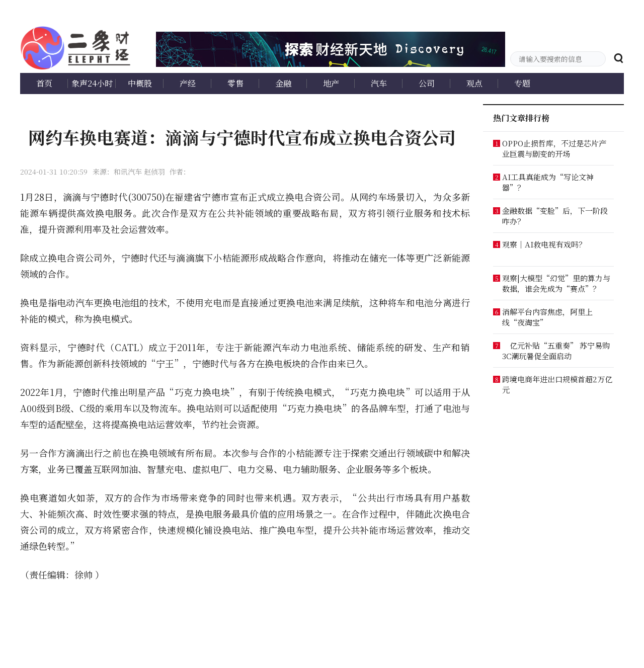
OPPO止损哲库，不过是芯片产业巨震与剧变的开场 (554, 148)
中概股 (140, 83)
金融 (283, 83)
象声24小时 (92, 83)
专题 (522, 83)
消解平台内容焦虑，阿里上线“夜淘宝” (547, 317)
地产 (331, 83)
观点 (474, 83)
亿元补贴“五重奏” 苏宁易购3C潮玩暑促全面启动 (556, 351)
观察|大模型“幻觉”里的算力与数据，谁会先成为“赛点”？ (556, 283)
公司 (427, 83)
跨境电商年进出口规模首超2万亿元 (557, 384)
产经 (188, 83)
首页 (44, 83)
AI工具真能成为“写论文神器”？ (548, 182)
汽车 (379, 83)
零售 (235, 83)
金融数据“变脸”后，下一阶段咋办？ (555, 216)
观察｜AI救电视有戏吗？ (544, 244)
